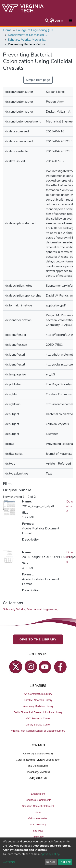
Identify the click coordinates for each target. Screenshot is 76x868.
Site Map (38, 831)
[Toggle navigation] (70, 21)
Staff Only (38, 837)
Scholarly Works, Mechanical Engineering (28, 40)
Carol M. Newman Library (38, 700)
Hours (38, 812)
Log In (59, 21)
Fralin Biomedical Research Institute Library (38, 712)
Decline (51, 862)
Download (70, 506)
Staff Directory (38, 824)
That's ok (65, 862)
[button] (52, 21)
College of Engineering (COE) (36, 30)
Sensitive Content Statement (38, 806)
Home (7, 30)
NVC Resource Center (38, 719)
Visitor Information (38, 818)
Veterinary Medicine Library (38, 706)
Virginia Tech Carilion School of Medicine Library (38, 731)
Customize (9, 862)
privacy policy (51, 854)
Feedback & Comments (38, 800)
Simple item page (38, 80)
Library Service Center (38, 725)
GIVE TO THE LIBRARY (38, 640)
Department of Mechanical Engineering (28, 35)
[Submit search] (47, 21)
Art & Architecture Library (38, 694)
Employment (38, 794)
